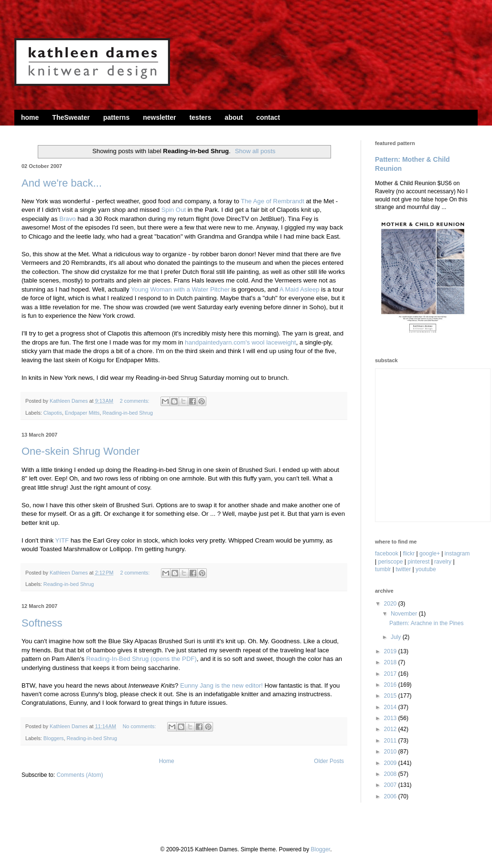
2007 (391, 785)
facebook (387, 554)
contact (268, 117)
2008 (391, 774)
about (234, 117)
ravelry (443, 562)
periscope (390, 562)
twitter (403, 569)
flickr (409, 554)
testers (200, 117)
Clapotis (53, 413)
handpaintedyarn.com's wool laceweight (241, 342)
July (397, 637)
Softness (42, 623)
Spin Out (174, 210)
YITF (62, 540)
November (405, 614)
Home (167, 761)
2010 (391, 752)
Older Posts (329, 761)
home (30, 117)
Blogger (320, 849)
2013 (391, 718)
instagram (457, 554)
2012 (391, 729)
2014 (391, 707)
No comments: (140, 726)
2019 (391, 651)
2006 (391, 796)
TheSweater (71, 117)
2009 (391, 763)
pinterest (418, 562)
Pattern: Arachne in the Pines (426, 623)
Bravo (67, 219)
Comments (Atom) (80, 775)
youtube (426, 569)
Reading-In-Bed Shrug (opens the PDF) (141, 659)
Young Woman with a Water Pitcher (180, 289)
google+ (430, 554)
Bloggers (54, 738)
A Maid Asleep (299, 289)
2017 (391, 674)
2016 (391, 685)
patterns (116, 117)
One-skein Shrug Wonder (81, 451)
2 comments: (135, 401)
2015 (391, 696)
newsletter (159, 117)
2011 (391, 741)
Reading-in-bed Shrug (128, 413)
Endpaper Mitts (82, 413)
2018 (391, 662)
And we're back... (62, 183)
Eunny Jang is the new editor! (221, 685)
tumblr (383, 569)
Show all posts (255, 151)
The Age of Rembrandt (273, 201)
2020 (391, 604)
